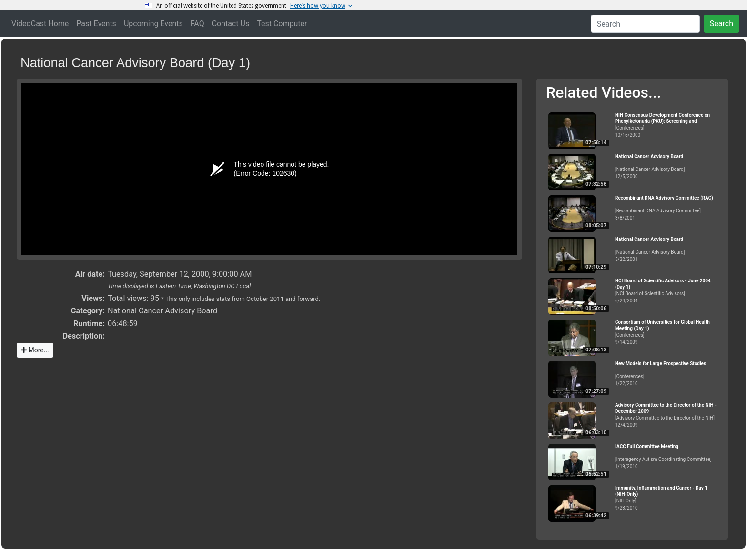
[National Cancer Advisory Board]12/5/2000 (667, 166)
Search (722, 24)
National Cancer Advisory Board (162, 311)
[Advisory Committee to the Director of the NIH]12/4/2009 (667, 415)
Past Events (96, 24)
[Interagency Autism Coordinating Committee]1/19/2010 (667, 456)
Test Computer (282, 24)
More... (35, 350)
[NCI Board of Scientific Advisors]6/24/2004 (667, 291)
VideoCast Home (40, 24)
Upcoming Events (153, 24)
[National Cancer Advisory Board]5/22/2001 (667, 249)
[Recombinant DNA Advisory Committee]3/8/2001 (667, 208)
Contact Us (231, 24)
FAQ (197, 24)
